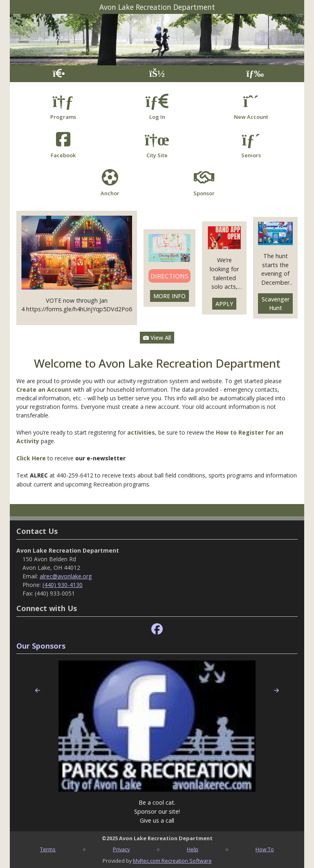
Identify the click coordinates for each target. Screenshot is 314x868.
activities (141, 432)
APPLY (224, 304)
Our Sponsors (41, 646)
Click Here (32, 458)
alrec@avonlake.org (66, 576)
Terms (48, 849)
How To (265, 849)
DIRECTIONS (169, 276)
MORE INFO (169, 296)
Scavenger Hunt (276, 303)
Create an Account (44, 389)
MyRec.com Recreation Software (172, 861)
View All (157, 338)
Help (193, 849)
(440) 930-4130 (63, 585)
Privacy (121, 849)
